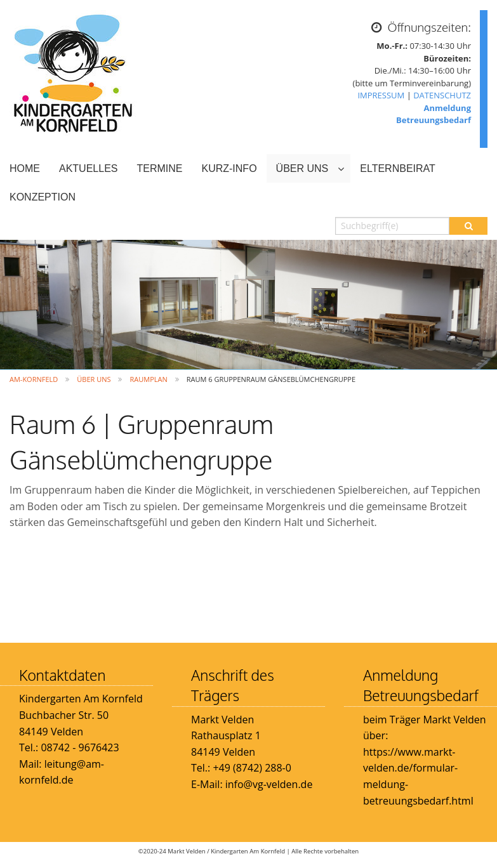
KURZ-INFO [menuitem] (229, 168)
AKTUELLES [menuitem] (88, 168)
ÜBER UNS (94, 379)
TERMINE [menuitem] (159, 168)
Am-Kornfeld (34, 379)
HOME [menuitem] (25, 168)
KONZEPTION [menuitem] (43, 197)
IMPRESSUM (381, 95)
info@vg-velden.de (268, 784)
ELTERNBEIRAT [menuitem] (398, 168)
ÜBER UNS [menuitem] (302, 168)
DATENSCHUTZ (442, 95)
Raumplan (148, 379)
